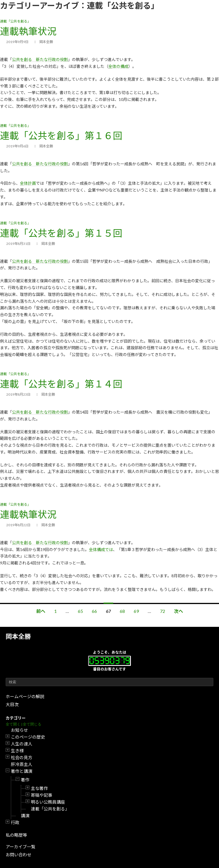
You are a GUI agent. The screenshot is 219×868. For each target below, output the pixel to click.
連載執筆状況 (28, 31)
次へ (179, 611)
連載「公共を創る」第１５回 (61, 233)
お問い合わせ (19, 855)
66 (94, 611)
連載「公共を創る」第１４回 (61, 384)
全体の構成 (118, 66)
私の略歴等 (16, 835)
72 (163, 611)
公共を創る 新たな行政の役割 (40, 59)
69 (136, 611)
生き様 (17, 751)
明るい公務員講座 (48, 802)
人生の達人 (22, 744)
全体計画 (28, 183)
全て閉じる (32, 724)
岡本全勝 (18, 636)
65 (80, 611)
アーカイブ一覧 (21, 847)
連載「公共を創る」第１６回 (61, 135)
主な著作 (39, 788)
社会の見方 (22, 757)
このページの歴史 (28, 737)
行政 (15, 822)
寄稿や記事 (41, 795)
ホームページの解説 (25, 696)
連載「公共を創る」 (50, 809)
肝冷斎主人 (22, 764)
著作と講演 (22, 771)
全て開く (13, 724)
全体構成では (101, 549)
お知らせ (19, 730)
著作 (25, 780)
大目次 (12, 704)
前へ (41, 611)
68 (122, 611)
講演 (25, 816)
